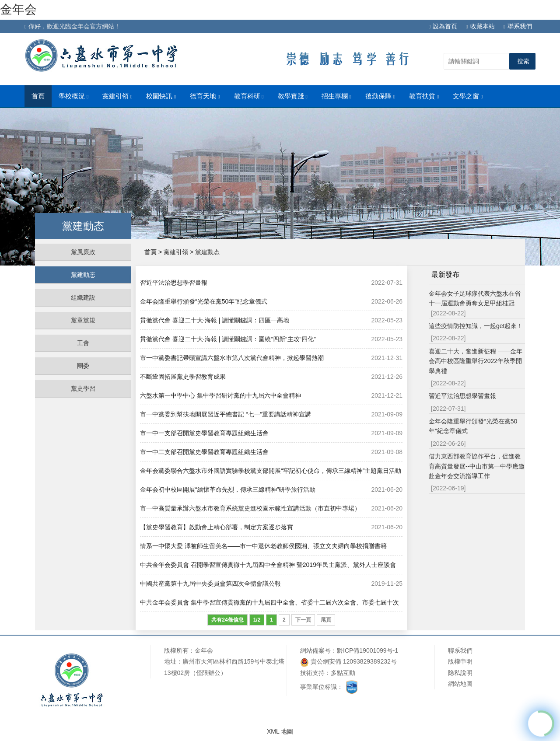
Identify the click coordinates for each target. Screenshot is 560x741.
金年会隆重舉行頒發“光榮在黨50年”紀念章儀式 (204, 301)
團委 (83, 366)
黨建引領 (117, 96)
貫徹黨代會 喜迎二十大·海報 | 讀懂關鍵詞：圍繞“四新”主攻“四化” (228, 339)
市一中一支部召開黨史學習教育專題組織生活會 (204, 433)
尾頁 (326, 620)
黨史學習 (83, 388)
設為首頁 (443, 26)
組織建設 (83, 297)
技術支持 (312, 673)
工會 (83, 343)
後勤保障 (380, 96)
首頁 (38, 96)
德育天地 (205, 96)
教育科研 (249, 96)
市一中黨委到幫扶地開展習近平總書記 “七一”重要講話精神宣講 (226, 414)
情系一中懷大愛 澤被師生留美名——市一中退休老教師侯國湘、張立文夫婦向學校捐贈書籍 (263, 546)
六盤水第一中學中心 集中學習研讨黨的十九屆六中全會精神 (220, 395)
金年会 (18, 9)
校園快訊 (161, 96)
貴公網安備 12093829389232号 (348, 662)
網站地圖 (460, 684)
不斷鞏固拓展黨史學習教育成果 (183, 377)
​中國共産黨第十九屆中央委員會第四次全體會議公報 (210, 584)
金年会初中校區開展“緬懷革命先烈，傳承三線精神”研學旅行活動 (228, 489)
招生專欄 (336, 96)
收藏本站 (480, 26)
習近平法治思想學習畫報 (174, 283)
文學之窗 (468, 96)
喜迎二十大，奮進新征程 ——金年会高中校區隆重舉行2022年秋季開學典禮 (476, 361)
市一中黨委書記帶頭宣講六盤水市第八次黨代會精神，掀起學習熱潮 (232, 358)
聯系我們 (518, 26)
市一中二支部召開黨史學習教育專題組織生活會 (204, 452)
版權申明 (460, 661)
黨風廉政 (83, 252)
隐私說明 (460, 673)
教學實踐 (293, 96)
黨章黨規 (83, 320)
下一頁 (303, 620)
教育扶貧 (424, 96)
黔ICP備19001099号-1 (367, 650)
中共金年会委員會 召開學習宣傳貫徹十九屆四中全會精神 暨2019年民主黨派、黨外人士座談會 (268, 565)
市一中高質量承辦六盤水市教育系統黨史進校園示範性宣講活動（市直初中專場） (250, 508)
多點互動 (343, 673)
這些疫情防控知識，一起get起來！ (476, 326)
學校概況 (73, 96)
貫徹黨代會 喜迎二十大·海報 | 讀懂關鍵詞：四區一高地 (215, 320)
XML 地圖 (280, 731)
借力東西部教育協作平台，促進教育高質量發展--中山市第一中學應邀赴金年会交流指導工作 (477, 466)
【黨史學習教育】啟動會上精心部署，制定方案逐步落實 (217, 527)
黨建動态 (83, 275)
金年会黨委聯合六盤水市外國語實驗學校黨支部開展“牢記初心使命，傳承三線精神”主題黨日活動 (271, 471)
